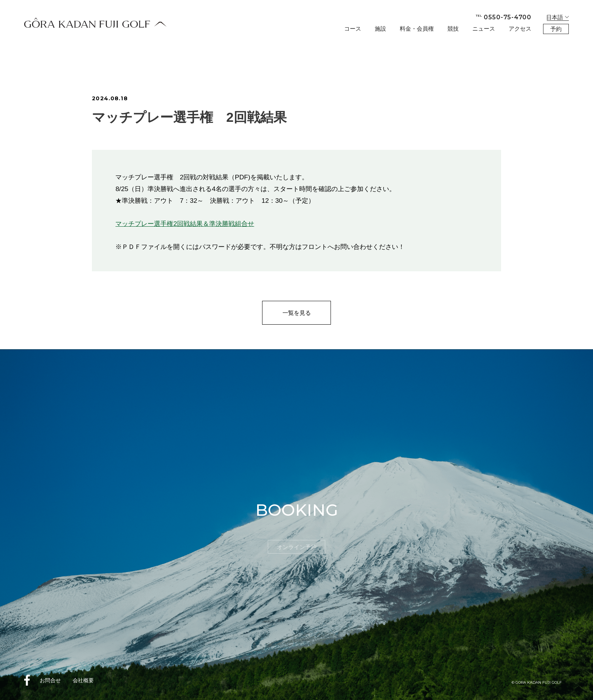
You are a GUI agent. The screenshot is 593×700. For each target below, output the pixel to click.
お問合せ (50, 680)
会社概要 (83, 680)
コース (353, 29)
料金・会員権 (417, 29)
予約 (556, 29)
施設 (380, 29)
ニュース (484, 29)
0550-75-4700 (504, 17)
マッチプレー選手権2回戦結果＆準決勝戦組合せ (185, 224)
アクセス (520, 29)
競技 (453, 29)
